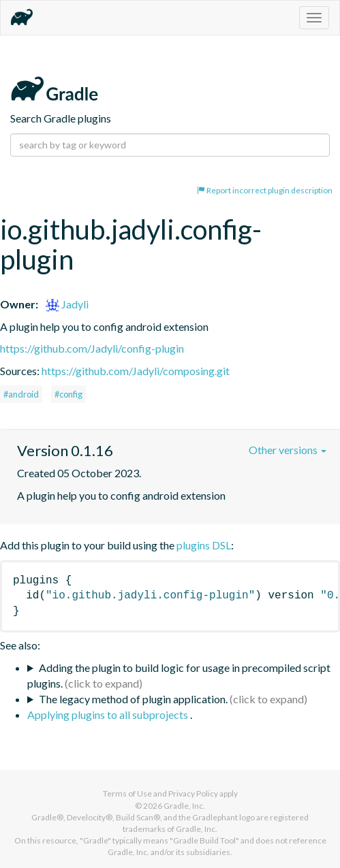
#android (21, 394)
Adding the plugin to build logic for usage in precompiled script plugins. (179, 675)
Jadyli (67, 304)
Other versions (288, 450)
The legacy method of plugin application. (133, 699)
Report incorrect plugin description (265, 190)
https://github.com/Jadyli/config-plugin (92, 348)
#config (68, 394)
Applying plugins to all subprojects (109, 714)
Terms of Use (127, 793)
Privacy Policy (193, 793)
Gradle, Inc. (184, 806)
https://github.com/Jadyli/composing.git (136, 371)
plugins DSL (204, 545)
